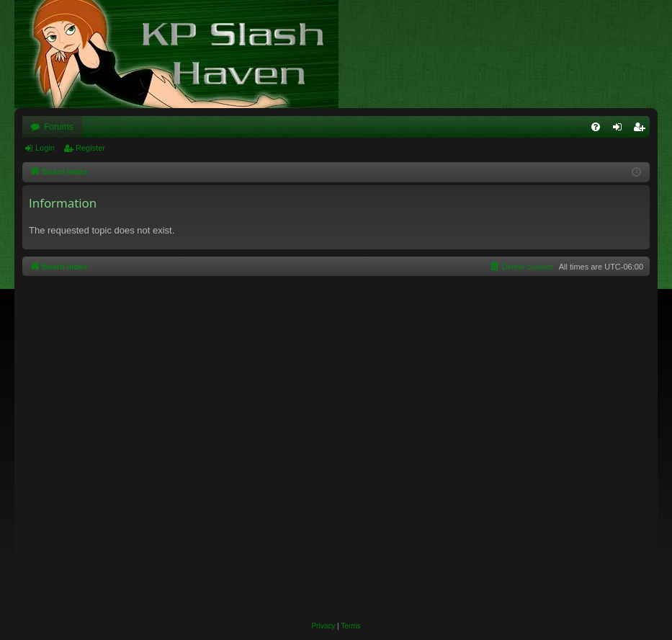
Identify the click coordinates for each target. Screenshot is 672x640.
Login (45, 148)
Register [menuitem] (642, 130)
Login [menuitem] (621, 130)
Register (90, 148)
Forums (59, 127)
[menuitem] (596, 127)
